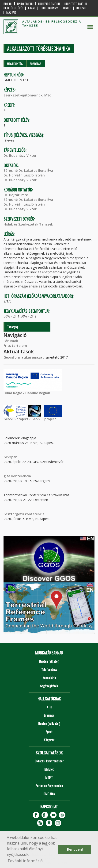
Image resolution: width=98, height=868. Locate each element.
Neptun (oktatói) (49, 661)
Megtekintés (15, 64)
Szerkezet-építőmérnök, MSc (27, 95)
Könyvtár (49, 740)
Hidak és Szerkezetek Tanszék (28, 224)
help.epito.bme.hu (76, 4)
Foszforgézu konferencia (24, 514)
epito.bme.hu (25, 4)
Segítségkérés (49, 686)
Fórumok (11, 341)
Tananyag (13, 327)
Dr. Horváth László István (24, 175)
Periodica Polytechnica (49, 786)
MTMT (49, 777)
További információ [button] (25, 861)
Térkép (67, 8)
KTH (49, 707)
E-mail (32, 8)
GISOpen (10, 457)
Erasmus (49, 715)
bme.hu (8, 4)
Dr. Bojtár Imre (16, 195)
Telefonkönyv (49, 8)
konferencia (21, 476)
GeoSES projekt (16, 419)
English (81, 8)
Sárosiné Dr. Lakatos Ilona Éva (28, 170)
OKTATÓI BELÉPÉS (13, 8)
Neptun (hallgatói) (49, 723)
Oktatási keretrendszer (49, 761)
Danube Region (38, 393)
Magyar (11, 12)
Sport (49, 732)
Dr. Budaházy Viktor (20, 155)
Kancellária (49, 678)
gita (7, 476)
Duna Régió (13, 393)
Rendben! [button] (75, 849)
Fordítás (36, 64)
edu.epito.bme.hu (49, 4)
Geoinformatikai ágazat (24, 357)
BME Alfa (49, 794)
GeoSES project (44, 419)
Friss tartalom (15, 346)
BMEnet (49, 769)
